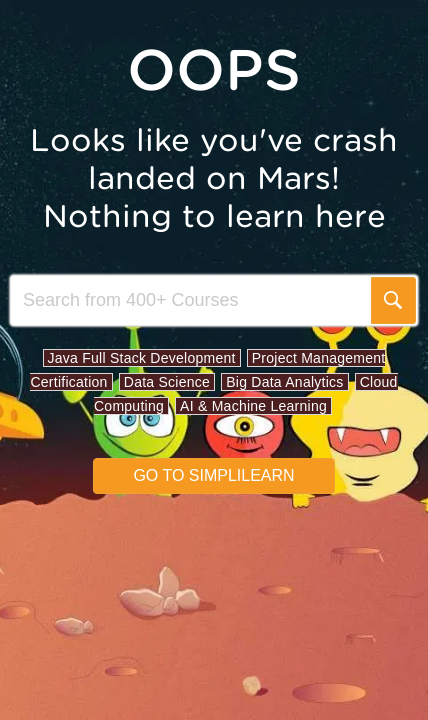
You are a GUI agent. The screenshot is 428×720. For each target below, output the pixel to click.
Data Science (167, 382)
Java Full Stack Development (142, 358)
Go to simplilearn (213, 475)
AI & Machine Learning (253, 406)
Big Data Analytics (284, 382)
